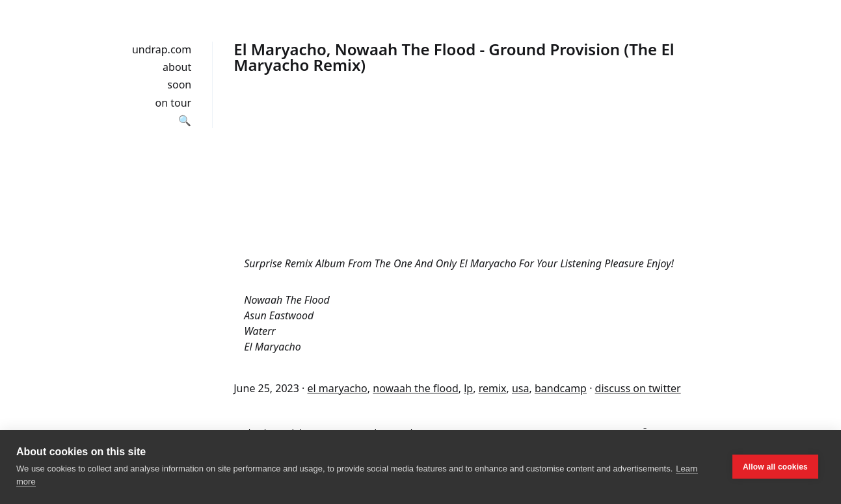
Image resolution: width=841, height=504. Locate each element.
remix (493, 388)
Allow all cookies (775, 467)
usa (521, 388)
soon (179, 85)
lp (468, 388)
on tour (174, 103)
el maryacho (338, 388)
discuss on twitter (638, 388)
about (177, 67)
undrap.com (162, 49)
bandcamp (561, 388)
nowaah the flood (416, 388)
